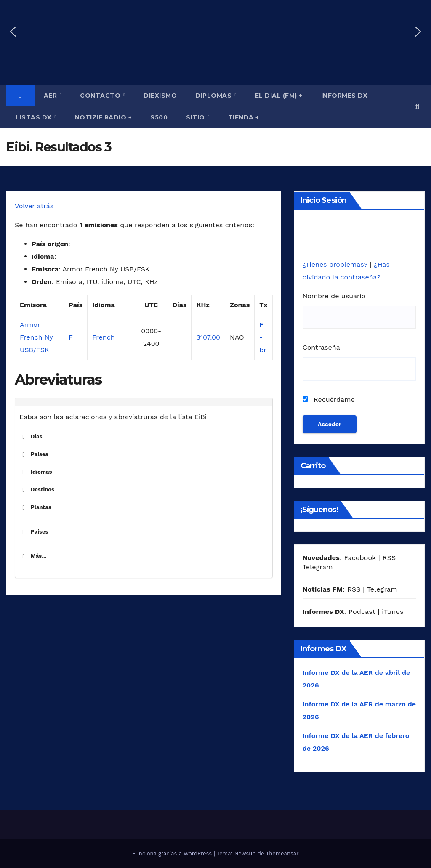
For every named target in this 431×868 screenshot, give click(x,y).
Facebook (360, 558)
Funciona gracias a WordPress (173, 853)
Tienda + (244, 117)
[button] (13, 32)
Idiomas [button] (36, 472)
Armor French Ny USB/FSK (36, 337)
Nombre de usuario (334, 296)
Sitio (196, 117)
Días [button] (31, 437)
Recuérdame (329, 399)
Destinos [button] (37, 490)
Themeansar (282, 853)
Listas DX (35, 117)
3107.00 (208, 337)
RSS (389, 558)
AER (51, 96)
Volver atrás (34, 206)
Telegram (318, 567)
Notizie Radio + (104, 117)
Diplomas (214, 96)
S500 (159, 117)
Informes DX (345, 96)
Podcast (362, 612)
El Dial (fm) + (279, 96)
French (103, 337)
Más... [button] (33, 556)
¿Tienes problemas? (336, 264)
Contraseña (321, 347)
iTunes (392, 612)
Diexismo (160, 96)
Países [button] (34, 454)
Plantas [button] (35, 507)
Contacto (101, 96)
